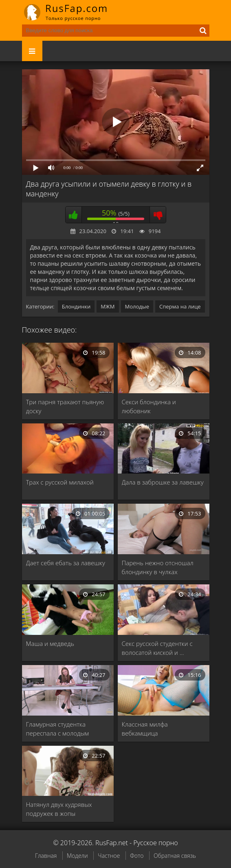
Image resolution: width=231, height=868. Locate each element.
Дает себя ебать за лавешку (66, 563)
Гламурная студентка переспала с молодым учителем (58, 729)
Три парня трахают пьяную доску (65, 406)
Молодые (137, 306)
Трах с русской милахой (60, 482)
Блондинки (76, 306)
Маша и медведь (50, 643)
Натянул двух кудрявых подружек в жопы (59, 809)
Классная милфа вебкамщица (145, 729)
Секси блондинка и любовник (149, 406)
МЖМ (108, 306)
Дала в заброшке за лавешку (163, 482)
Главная (46, 856)
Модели (77, 856)
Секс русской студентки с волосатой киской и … (157, 648)
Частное (109, 856)
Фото (137, 856)
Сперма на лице (180, 306)
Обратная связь (175, 856)
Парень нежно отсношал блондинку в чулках (158, 567)
